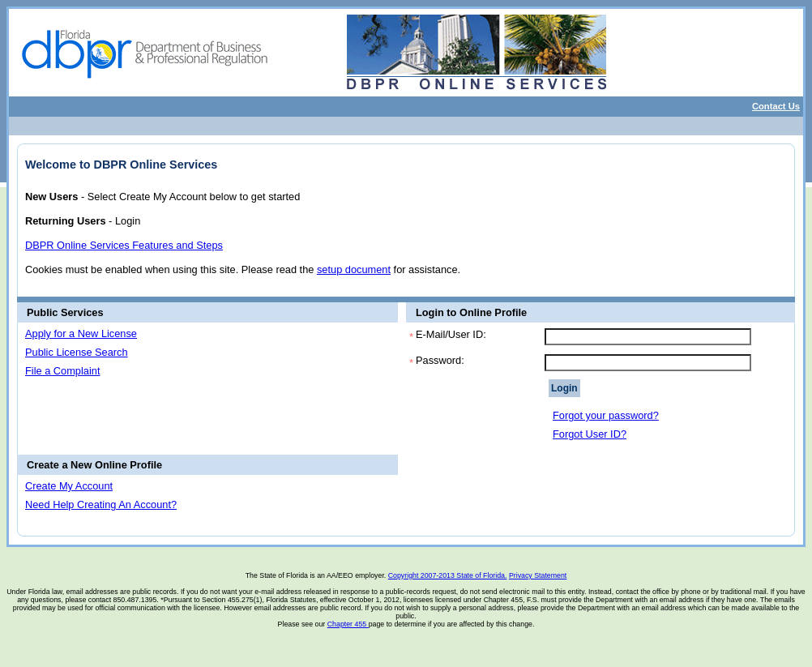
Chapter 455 (348, 624)
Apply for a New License (81, 333)
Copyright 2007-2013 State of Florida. (448, 575)
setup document (354, 269)
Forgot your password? (606, 415)
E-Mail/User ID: (451, 334)
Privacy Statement (538, 575)
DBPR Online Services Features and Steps (124, 245)
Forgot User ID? (590, 434)
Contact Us (776, 106)
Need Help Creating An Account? (101, 505)
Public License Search (77, 352)
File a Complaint (62, 371)
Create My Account (69, 486)
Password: (440, 360)
